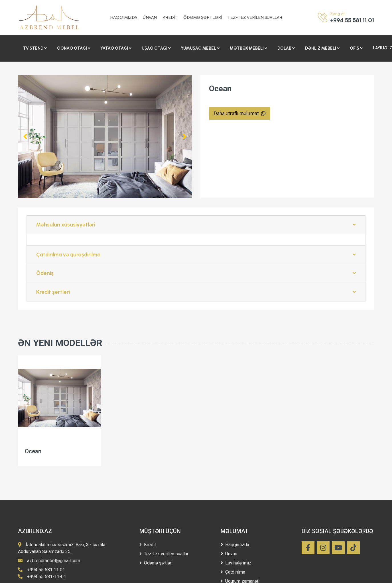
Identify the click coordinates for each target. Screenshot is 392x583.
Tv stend (35, 48)
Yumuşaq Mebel (200, 48)
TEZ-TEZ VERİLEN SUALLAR (255, 18)
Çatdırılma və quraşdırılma (196, 255)
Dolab (286, 48)
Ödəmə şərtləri (156, 563)
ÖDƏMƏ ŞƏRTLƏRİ (203, 18)
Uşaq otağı (156, 48)
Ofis (356, 48)
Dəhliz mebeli (322, 48)
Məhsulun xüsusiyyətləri (196, 225)
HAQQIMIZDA (124, 18)
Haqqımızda (235, 545)
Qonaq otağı (74, 48)
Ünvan (229, 554)
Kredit (148, 545)
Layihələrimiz (236, 563)
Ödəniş (196, 273)
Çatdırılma (233, 572)
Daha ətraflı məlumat (240, 114)
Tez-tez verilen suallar (164, 554)
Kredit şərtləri (196, 292)
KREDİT (170, 18)
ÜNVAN (150, 18)
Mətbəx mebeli (248, 48)
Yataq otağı (116, 48)
